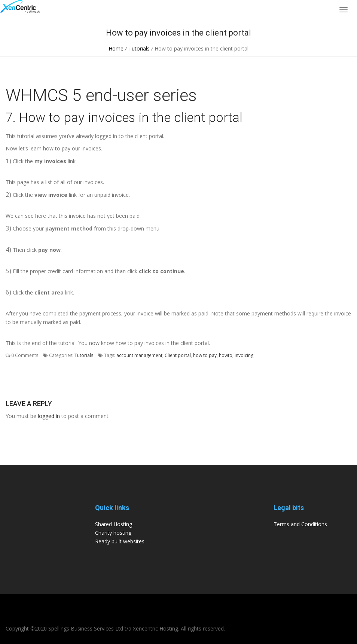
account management (139, 355)
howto (226, 355)
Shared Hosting (114, 524)
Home (116, 48)
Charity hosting (113, 533)
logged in (49, 416)
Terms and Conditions (300, 524)
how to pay (205, 355)
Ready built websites (120, 541)
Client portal (178, 355)
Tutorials (139, 48)
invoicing (244, 355)
